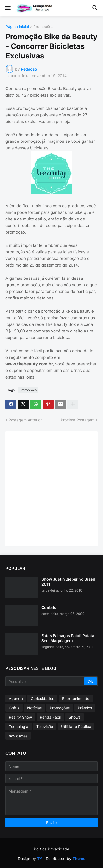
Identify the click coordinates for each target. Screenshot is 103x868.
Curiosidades (42, 698)
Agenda (16, 698)
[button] (8, 8)
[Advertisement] (51, 488)
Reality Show (20, 717)
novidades (18, 736)
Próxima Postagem (78, 420)
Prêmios (85, 708)
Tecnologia (19, 726)
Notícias (34, 708)
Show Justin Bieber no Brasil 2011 (68, 582)
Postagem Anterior (25, 420)
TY (40, 859)
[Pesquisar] (45, 681)
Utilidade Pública (76, 726)
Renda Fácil (50, 717)
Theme (79, 859)
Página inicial (17, 27)
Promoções (43, 27)
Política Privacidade (51, 849)
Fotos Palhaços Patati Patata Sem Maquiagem (68, 638)
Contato (49, 607)
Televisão (45, 726)
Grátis (14, 708)
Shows (75, 717)
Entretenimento (76, 698)
